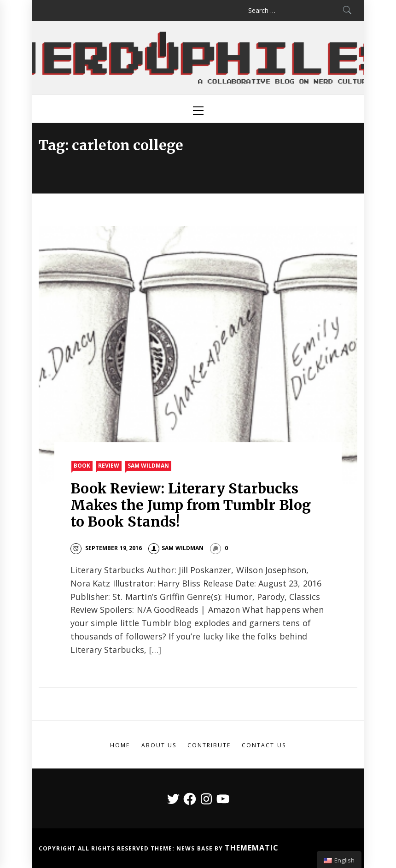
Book (82, 466)
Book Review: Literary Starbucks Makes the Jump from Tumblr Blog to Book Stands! (191, 505)
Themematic (252, 848)
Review (109, 466)
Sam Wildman (148, 466)
